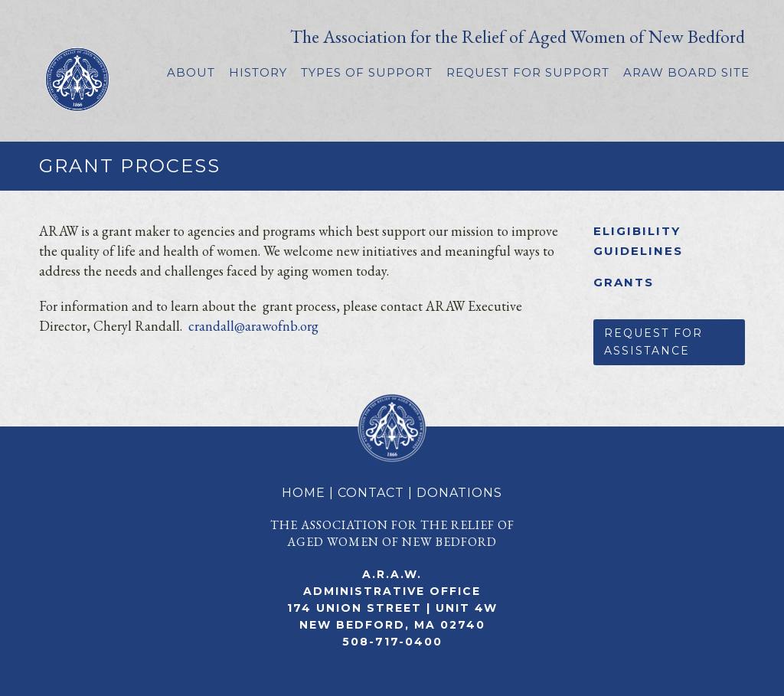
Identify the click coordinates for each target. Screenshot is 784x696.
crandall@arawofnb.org (253, 326)
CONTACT (371, 493)
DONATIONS (459, 493)
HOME (304, 493)
